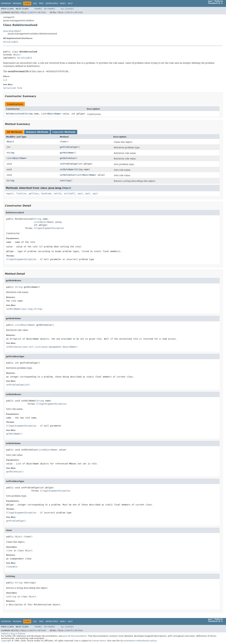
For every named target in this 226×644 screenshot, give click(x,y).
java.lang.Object (12, 31)
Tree (41, 3)
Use (35, 3)
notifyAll (70, 194)
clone (63, 142)
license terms (99, 641)
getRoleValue (67, 158)
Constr (32, 13)
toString (65, 181)
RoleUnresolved (15, 114)
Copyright (6, 641)
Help (70, 3)
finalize (21, 194)
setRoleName (67, 169)
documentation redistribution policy (138, 641)
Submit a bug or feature (13, 634)
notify (58, 194)
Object (17, 55)
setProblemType (69, 164)
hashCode (46, 194)
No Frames (50, 9)
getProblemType (69, 147)
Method (42, 13)
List (44, 114)
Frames (38, 9)
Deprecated (52, 3)
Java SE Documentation (75, 636)
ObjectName (54, 114)
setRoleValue (67, 175)
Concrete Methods (64, 132)
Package (17, 3)
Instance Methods (37, 132)
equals (10, 194)
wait (80, 194)
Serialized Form (13, 88)
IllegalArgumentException (49, 228)
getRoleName (67, 153)
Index (63, 3)
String (29, 114)
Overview (6, 3)
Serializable (11, 42)
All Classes (67, 9)
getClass (34, 194)
